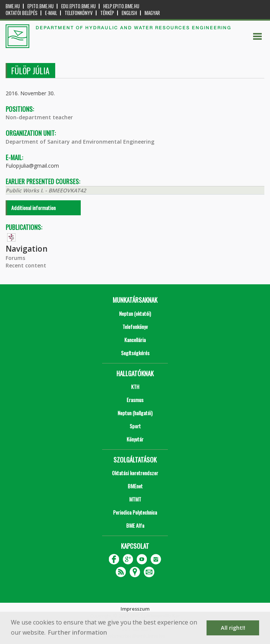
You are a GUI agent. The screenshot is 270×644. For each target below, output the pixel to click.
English (129, 13)
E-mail (51, 13)
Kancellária (135, 340)
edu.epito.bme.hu (78, 6)
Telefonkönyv (79, 13)
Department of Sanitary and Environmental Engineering (80, 142)
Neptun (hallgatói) (135, 413)
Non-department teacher (39, 117)
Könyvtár (135, 439)
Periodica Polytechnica (135, 512)
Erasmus (135, 400)
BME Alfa (135, 525)
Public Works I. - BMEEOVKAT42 (46, 190)
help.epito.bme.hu (121, 6)
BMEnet (135, 486)
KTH (135, 387)
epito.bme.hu (41, 6)
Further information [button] (78, 632)
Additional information (33, 208)
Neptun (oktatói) (135, 313)
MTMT (135, 499)
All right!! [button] (233, 628)
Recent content (26, 265)
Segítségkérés (135, 353)
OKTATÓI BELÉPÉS (22, 13)
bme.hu (13, 6)
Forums (15, 258)
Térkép (107, 13)
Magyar (152, 13)
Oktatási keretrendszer (135, 473)
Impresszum (135, 609)
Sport (135, 426)
